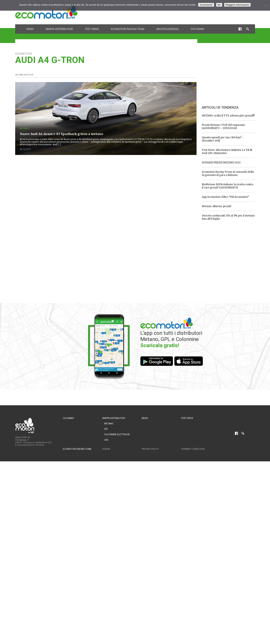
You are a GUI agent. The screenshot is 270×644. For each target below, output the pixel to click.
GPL (106, 429)
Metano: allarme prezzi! (216, 206)
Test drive (92, 29)
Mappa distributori (59, 29)
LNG (106, 440)
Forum (106, 449)
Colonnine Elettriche (117, 434)
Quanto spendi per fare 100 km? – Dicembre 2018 (223, 139)
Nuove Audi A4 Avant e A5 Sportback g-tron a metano (61, 134)
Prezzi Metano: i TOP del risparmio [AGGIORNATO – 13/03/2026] (223, 127)
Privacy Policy (150, 449)
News (30, 29)
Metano (24, 128)
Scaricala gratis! (160, 345)
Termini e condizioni (193, 449)
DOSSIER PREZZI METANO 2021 (221, 163)
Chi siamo (198, 29)
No (219, 5)
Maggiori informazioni (237, 5)
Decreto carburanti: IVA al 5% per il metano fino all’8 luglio (228, 217)
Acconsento (206, 5)
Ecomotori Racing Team (128, 29)
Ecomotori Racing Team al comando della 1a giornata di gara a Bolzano (228, 173)
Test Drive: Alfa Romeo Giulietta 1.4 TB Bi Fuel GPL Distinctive (227, 152)
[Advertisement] (187, 12)
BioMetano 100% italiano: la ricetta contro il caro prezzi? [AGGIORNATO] (228, 186)
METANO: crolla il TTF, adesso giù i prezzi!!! (228, 116)
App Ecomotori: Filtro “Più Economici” (225, 197)
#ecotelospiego (167, 29)
